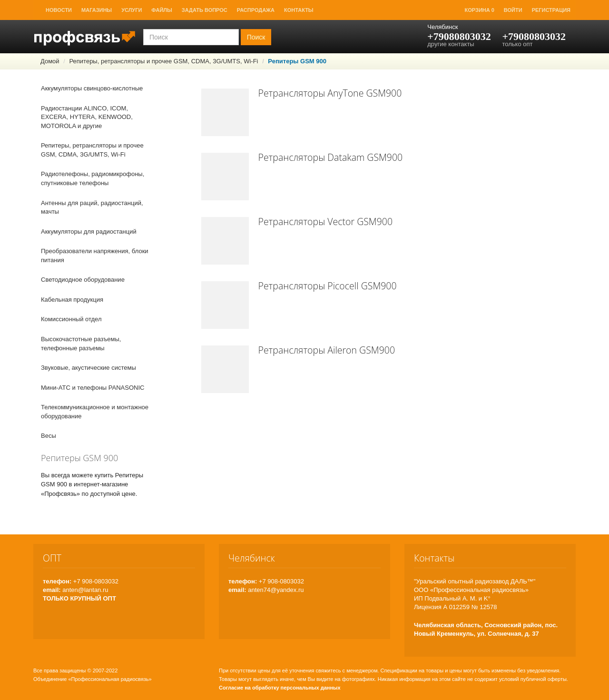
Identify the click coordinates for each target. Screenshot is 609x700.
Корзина (480, 10)
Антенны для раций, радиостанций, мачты (92, 207)
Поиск (256, 37)
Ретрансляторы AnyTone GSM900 (330, 93)
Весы (49, 436)
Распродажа (256, 10)
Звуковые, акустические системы (88, 368)
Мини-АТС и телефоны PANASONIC (93, 388)
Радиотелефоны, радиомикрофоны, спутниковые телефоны (93, 178)
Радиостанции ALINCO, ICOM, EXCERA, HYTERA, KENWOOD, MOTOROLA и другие (87, 117)
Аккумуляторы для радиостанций (89, 232)
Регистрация (551, 10)
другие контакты (451, 44)
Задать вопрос (205, 10)
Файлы (162, 10)
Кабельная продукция (72, 300)
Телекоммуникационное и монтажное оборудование (95, 412)
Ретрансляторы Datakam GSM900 (331, 157)
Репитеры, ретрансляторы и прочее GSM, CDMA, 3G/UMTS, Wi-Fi (163, 61)
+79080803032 (459, 36)
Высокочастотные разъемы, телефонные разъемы (81, 344)
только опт (517, 44)
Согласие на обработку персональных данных (280, 688)
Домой (50, 61)
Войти (513, 10)
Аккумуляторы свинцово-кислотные (92, 88)
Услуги (132, 10)
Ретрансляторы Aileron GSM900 (327, 350)
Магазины (97, 10)
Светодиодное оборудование (83, 280)
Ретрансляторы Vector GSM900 (326, 222)
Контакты (299, 10)
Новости (59, 10)
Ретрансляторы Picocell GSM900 (328, 286)
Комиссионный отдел (71, 319)
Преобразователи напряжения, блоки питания (95, 256)
